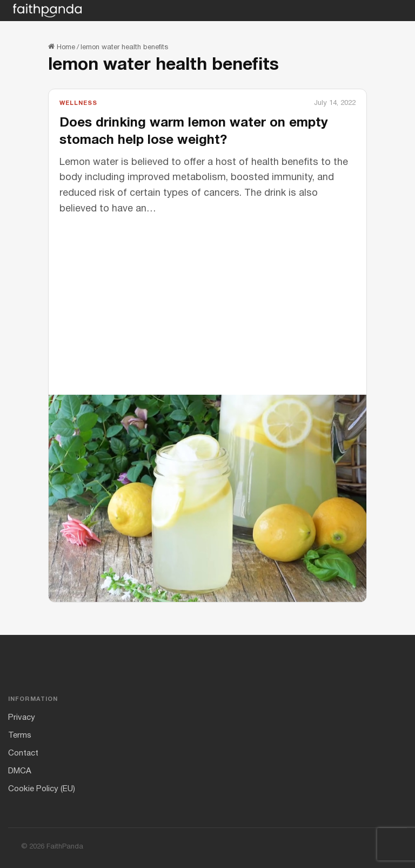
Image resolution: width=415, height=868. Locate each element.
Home (62, 48)
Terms (20, 736)
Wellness (78, 103)
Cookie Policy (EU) (42, 789)
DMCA (20, 771)
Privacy (22, 718)
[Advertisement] (207, 299)
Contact (23, 753)
